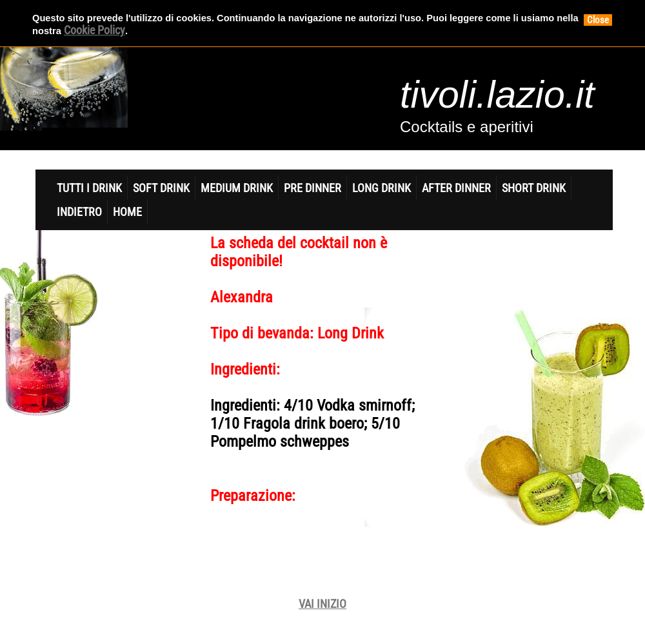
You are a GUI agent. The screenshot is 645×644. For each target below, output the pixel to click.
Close (598, 20)
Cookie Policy (94, 30)
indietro (79, 212)
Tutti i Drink (89, 188)
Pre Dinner (313, 188)
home (127, 212)
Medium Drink (237, 188)
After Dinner (456, 188)
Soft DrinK (161, 188)
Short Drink (534, 188)
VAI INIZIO (322, 604)
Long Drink (382, 188)
